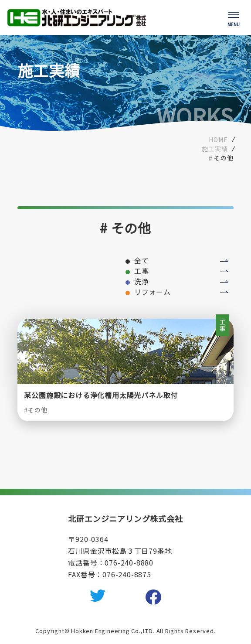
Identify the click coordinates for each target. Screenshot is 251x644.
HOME (218, 140)
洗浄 (142, 281)
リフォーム (153, 292)
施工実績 (215, 149)
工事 (142, 271)
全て (142, 260)
